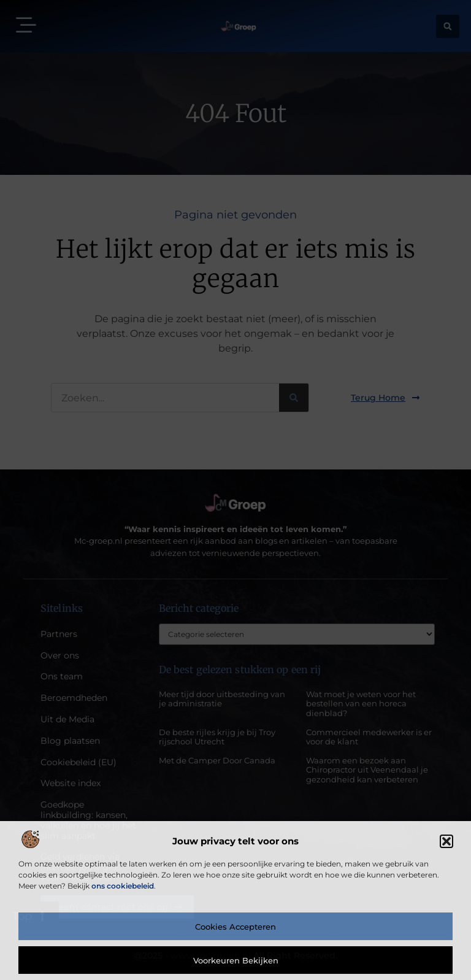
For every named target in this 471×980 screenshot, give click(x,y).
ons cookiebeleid (123, 886)
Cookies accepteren (235, 927)
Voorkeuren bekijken (236, 960)
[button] (446, 841)
